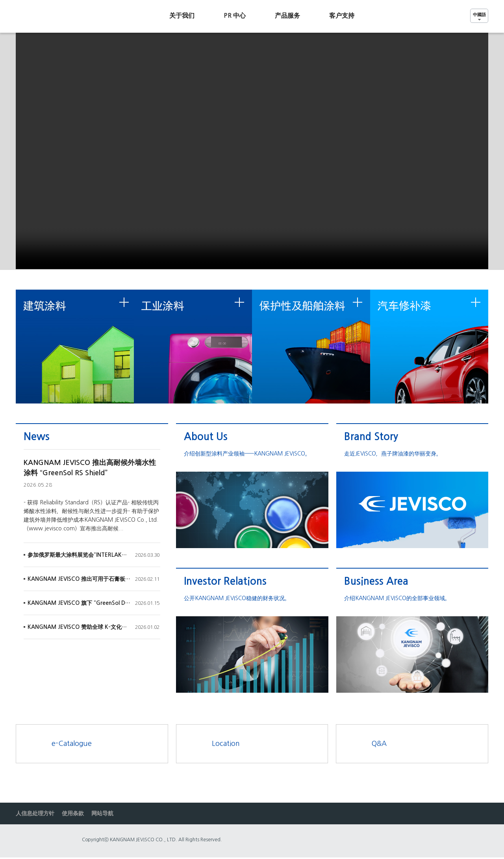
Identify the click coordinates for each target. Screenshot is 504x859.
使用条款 (73, 813)
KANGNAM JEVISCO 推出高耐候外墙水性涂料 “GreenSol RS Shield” (90, 468)
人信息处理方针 (35, 813)
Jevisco (53, 16)
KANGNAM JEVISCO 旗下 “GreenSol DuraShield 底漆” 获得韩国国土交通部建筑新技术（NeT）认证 (79, 603)
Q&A (379, 744)
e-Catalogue (72, 744)
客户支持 (342, 16)
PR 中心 (235, 16)
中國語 (479, 15)
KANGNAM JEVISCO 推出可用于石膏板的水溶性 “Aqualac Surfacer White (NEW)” (79, 579)
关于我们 (182, 16)
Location (226, 744)
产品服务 (287, 16)
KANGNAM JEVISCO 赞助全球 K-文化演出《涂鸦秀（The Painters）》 (79, 627)
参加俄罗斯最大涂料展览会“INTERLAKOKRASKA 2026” (79, 555)
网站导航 (102, 813)
